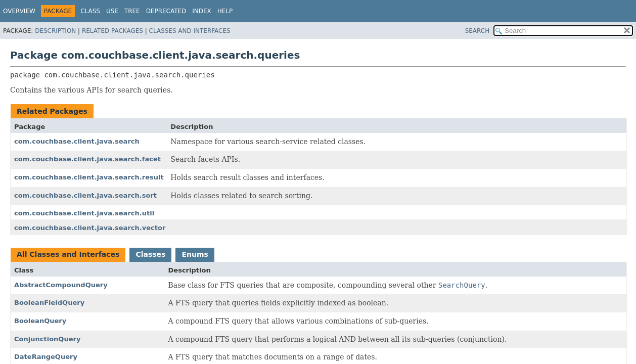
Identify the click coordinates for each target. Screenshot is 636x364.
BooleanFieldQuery (49, 303)
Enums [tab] (195, 254)
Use (112, 11)
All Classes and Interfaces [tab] (68, 254)
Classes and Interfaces (190, 31)
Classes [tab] (150, 254)
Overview (19, 11)
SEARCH (478, 31)
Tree (132, 11)
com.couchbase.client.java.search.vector (90, 228)
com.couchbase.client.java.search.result (89, 177)
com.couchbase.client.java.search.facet (87, 159)
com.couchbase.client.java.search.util (84, 213)
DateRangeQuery (46, 357)
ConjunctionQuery (47, 339)
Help (225, 11)
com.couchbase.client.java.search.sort (85, 195)
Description (55, 31)
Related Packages (112, 31)
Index (202, 11)
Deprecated (166, 11)
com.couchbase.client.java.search (77, 141)
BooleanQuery (40, 321)
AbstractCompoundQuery (61, 285)
